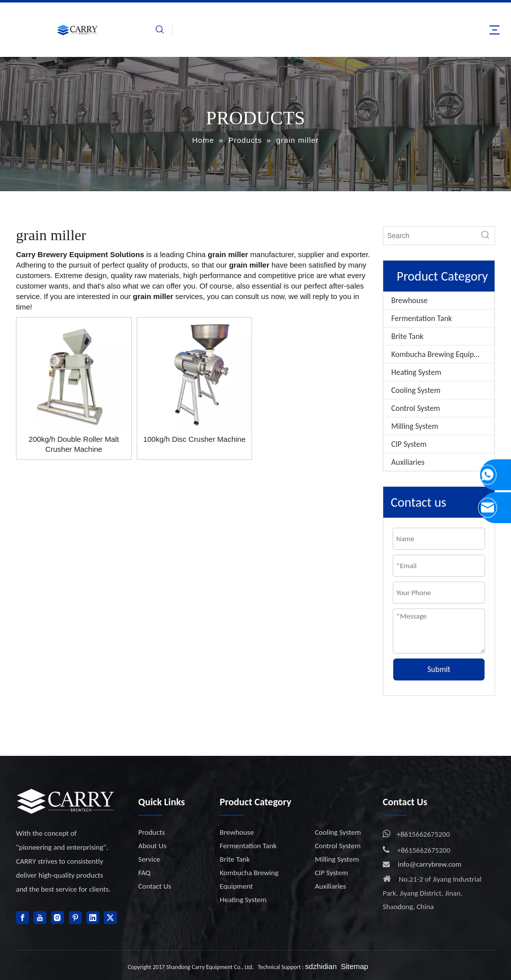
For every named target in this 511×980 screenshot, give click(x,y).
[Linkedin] (93, 918)
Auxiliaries (408, 462)
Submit (439, 669)
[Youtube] (40, 918)
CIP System (409, 444)
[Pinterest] (75, 918)
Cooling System (416, 390)
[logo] (66, 801)
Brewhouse (409, 300)
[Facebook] (22, 918)
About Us (152, 846)
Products (152, 832)
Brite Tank (407, 336)
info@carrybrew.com (430, 864)
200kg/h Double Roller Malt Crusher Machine (74, 444)
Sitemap (355, 966)
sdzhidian (321, 966)
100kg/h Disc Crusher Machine (194, 439)
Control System (416, 408)
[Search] (430, 236)
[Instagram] (57, 918)
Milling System (415, 426)
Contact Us (155, 886)
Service (149, 859)
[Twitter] (110, 918)
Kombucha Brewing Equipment (441, 354)
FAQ (144, 873)
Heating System (416, 372)
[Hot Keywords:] (486, 236)
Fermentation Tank (422, 318)
